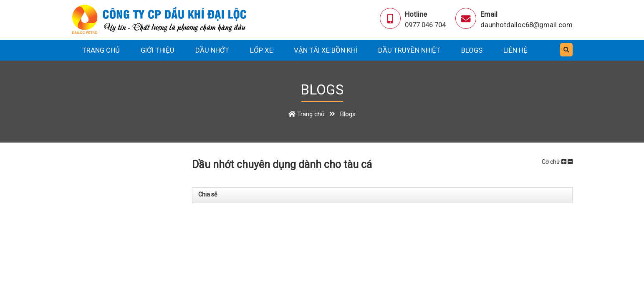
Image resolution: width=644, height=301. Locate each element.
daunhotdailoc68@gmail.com (527, 25)
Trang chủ (101, 50)
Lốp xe (261, 50)
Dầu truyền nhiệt (409, 50)
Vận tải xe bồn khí (326, 50)
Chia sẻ (208, 194)
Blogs (472, 50)
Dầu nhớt (212, 50)
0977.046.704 (425, 25)
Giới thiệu (158, 50)
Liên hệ (515, 50)
